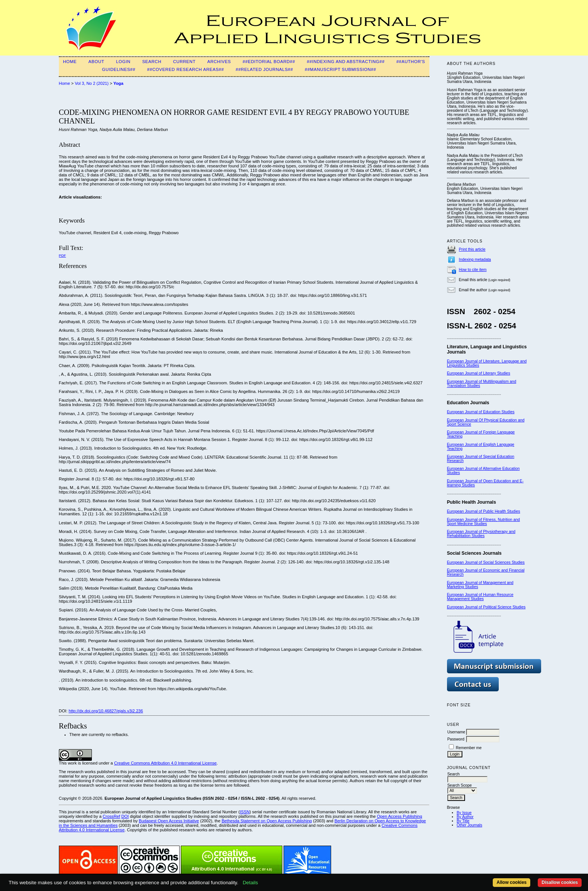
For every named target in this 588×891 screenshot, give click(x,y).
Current (184, 62)
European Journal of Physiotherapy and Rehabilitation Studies (481, 534)
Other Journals (469, 825)
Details (250, 883)
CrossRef (112, 816)
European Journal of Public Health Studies (484, 511)
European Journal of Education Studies (481, 412)
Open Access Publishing (400, 816)
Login (123, 62)
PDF (62, 255)
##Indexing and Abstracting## (346, 62)
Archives (219, 62)
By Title (463, 821)
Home (70, 62)
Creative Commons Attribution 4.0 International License (165, 763)
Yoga (118, 83)
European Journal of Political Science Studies (486, 607)
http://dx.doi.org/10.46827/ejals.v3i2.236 (106, 711)
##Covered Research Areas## (185, 69)
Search (152, 62)
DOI (125, 816)
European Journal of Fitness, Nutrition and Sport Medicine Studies (484, 522)
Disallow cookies (560, 882)
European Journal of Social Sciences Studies (486, 562)
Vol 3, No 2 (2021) (91, 83)
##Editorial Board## (269, 62)
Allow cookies (511, 882)
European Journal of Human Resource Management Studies (480, 597)
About (96, 62)
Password (456, 739)
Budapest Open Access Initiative (169, 821)
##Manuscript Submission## (340, 69)
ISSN (244, 812)
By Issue (464, 813)
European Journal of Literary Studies (479, 373)
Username (456, 732)
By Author (465, 817)
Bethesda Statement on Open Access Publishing (267, 821)
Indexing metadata (475, 260)
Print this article (472, 249)
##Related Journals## (264, 69)
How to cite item (473, 270)
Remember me (469, 748)
